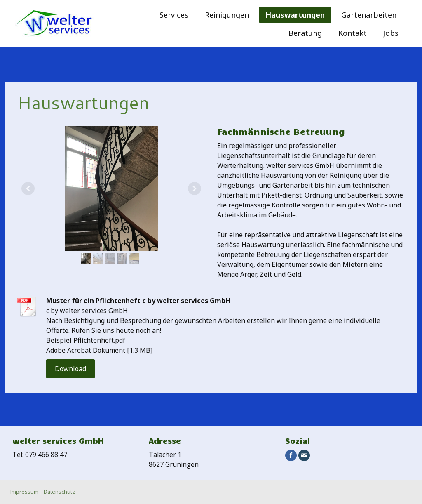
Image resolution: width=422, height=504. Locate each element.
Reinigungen (227, 15)
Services (174, 15)
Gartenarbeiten (369, 15)
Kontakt (353, 33)
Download (70, 369)
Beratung (305, 33)
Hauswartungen (295, 15)
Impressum (24, 492)
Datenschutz (59, 492)
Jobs (391, 33)
